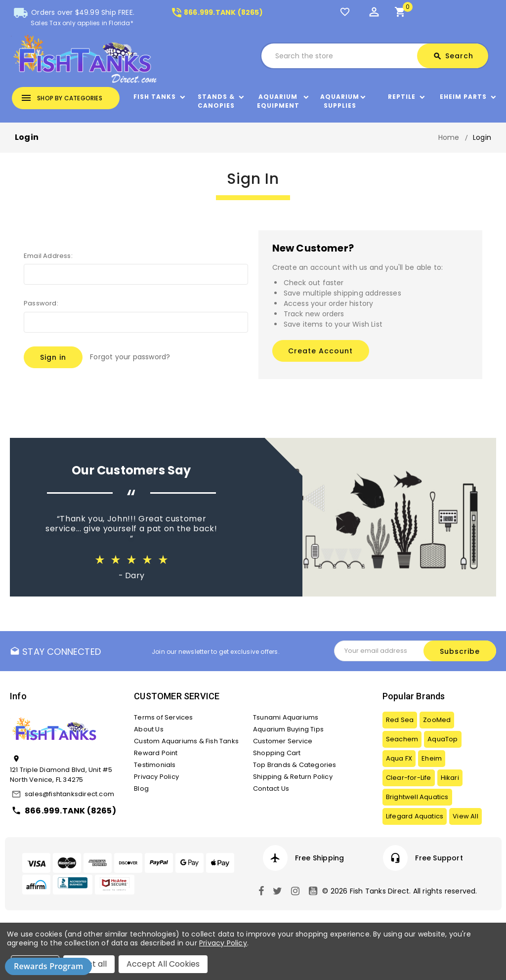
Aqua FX (399, 758)
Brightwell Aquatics (417, 797)
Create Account (320, 351)
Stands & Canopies (216, 101)
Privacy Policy (156, 777)
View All (465, 816)
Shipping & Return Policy (293, 777)
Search (453, 56)
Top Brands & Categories (295, 765)
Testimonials (155, 765)
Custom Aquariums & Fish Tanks (186, 741)
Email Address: (48, 256)
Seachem (402, 739)
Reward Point (156, 753)
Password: (41, 303)
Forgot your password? (130, 357)
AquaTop (443, 739)
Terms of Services (163, 717)
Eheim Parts (463, 97)
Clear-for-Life (409, 778)
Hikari (450, 778)
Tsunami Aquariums (286, 717)
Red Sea (400, 720)
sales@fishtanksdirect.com (69, 794)
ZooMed (437, 720)
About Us (149, 729)
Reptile (402, 97)
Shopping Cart (277, 753)
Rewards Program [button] (48, 966)
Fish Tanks (155, 97)
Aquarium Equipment (278, 101)
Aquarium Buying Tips (288, 729)
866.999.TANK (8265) (217, 12)
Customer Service (283, 741)
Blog (141, 788)
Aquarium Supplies (340, 101)
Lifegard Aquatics (415, 816)
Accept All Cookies (163, 964)
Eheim (432, 758)
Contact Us (271, 788)
